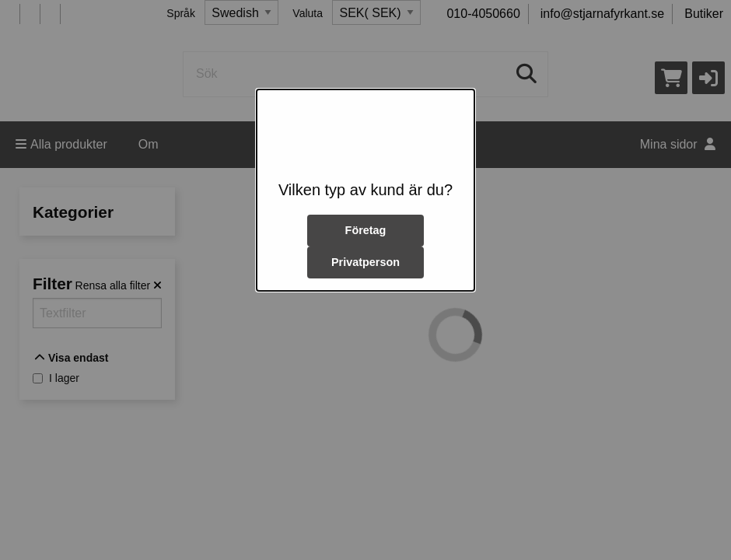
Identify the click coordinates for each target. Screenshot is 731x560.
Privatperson (365, 262)
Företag (366, 230)
